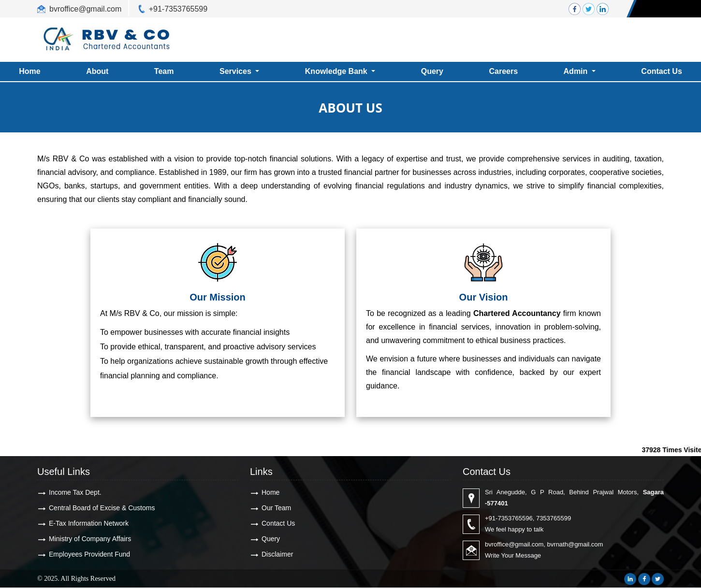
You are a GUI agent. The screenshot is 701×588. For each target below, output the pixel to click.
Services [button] (236, 71)
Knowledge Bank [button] (337, 71)
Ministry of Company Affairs (90, 539)
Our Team (276, 508)
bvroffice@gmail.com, (515, 544)
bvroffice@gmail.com (85, 9)
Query (432, 71)
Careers (503, 71)
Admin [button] (577, 71)
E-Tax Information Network (89, 523)
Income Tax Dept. (75, 492)
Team (164, 71)
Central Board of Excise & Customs (102, 508)
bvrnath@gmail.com (575, 544)
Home (270, 492)
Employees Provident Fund (89, 554)
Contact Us (278, 523)
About (97, 71)
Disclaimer (277, 554)
